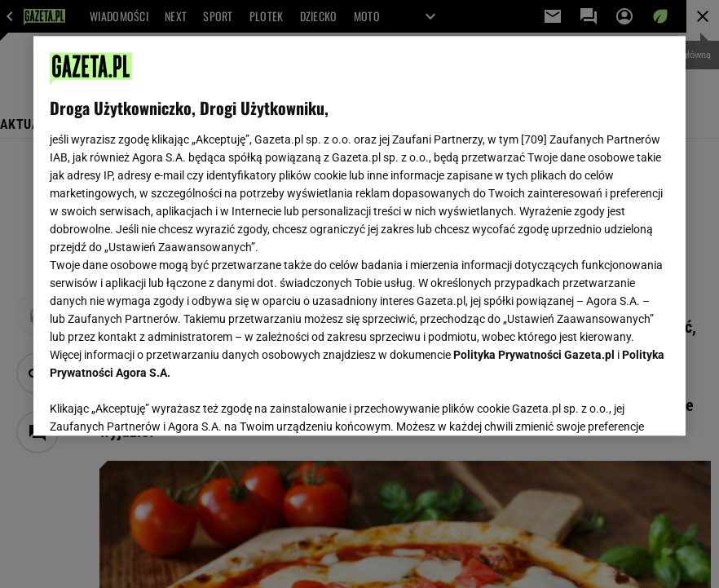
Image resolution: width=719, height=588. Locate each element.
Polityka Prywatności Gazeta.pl (534, 355)
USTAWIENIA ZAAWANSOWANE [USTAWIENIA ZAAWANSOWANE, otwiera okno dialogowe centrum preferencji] (156, 403)
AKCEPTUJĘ (614, 404)
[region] (359, 236)
